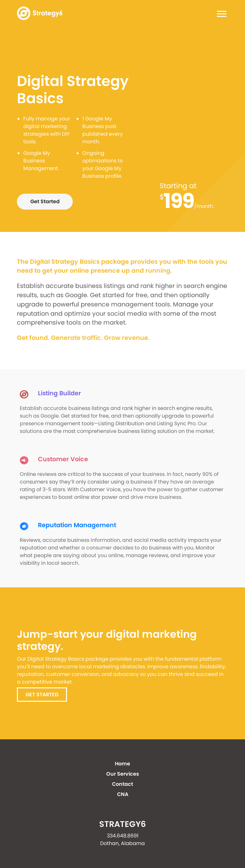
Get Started (45, 201)
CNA (123, 794)
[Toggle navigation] (220, 15)
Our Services (123, 774)
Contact (122, 784)
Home (122, 764)
